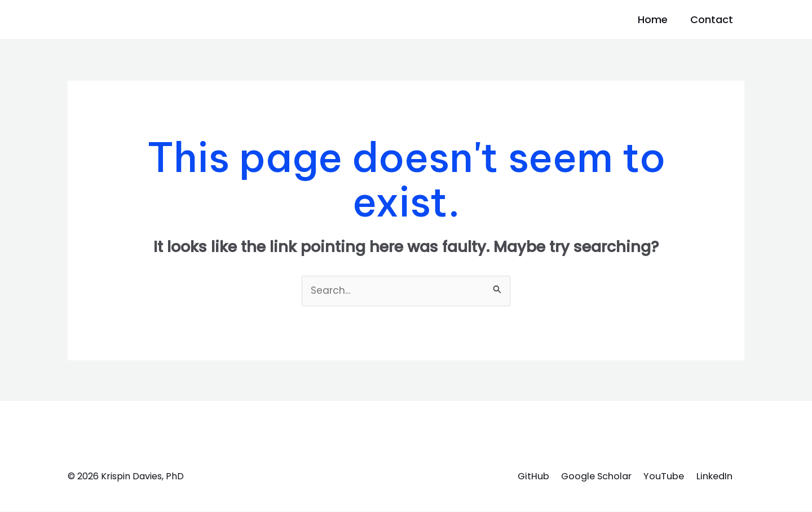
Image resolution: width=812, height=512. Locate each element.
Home (639, 19)
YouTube (661, 476)
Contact (713, 19)
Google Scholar (588, 476)
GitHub (521, 476)
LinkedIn (714, 476)
